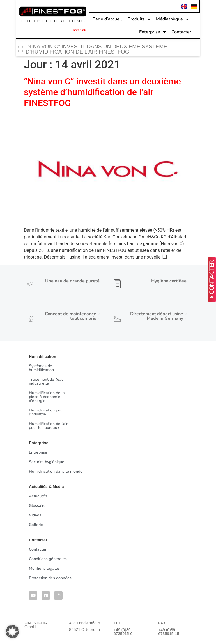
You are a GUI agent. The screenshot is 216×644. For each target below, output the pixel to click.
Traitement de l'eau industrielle (46, 381)
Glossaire (37, 506)
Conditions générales (48, 559)
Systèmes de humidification (41, 368)
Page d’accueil (107, 19)
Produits (139, 19)
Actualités (38, 496)
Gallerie (36, 525)
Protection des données (50, 578)
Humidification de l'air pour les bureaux (48, 426)
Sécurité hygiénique (47, 462)
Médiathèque (172, 19)
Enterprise (152, 31)
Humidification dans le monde (56, 471)
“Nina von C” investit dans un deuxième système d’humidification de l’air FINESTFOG (102, 92)
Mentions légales (44, 568)
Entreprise (38, 452)
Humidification (42, 357)
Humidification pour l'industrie (46, 412)
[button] (12, 632)
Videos (35, 515)
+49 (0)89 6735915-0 (123, 632)
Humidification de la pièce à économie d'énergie (47, 397)
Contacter (181, 31)
